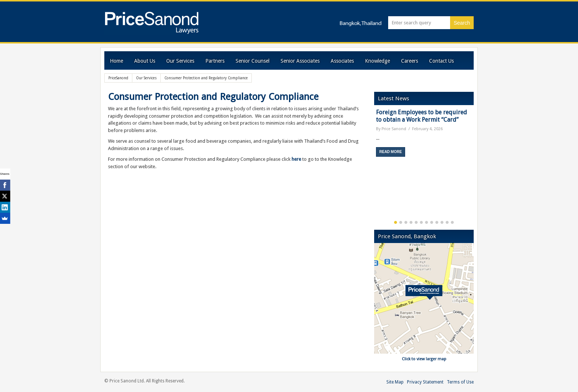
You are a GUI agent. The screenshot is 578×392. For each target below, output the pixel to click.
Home (116, 61)
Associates (342, 61)
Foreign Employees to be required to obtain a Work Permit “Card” (422, 116)
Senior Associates (300, 61)
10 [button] (442, 222)
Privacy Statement (425, 382)
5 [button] (416, 222)
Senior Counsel (253, 61)
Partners (215, 61)
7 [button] (426, 222)
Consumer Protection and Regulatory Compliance (213, 97)
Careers (410, 61)
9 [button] (437, 222)
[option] (424, 136)
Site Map (395, 382)
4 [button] (411, 222)
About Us (145, 61)
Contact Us (441, 61)
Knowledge (377, 61)
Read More (391, 152)
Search (462, 23)
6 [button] (421, 222)
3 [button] (406, 222)
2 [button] (401, 222)
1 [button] (396, 222)
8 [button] (432, 222)
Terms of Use (460, 382)
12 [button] (452, 222)
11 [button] (447, 222)
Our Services (180, 61)
